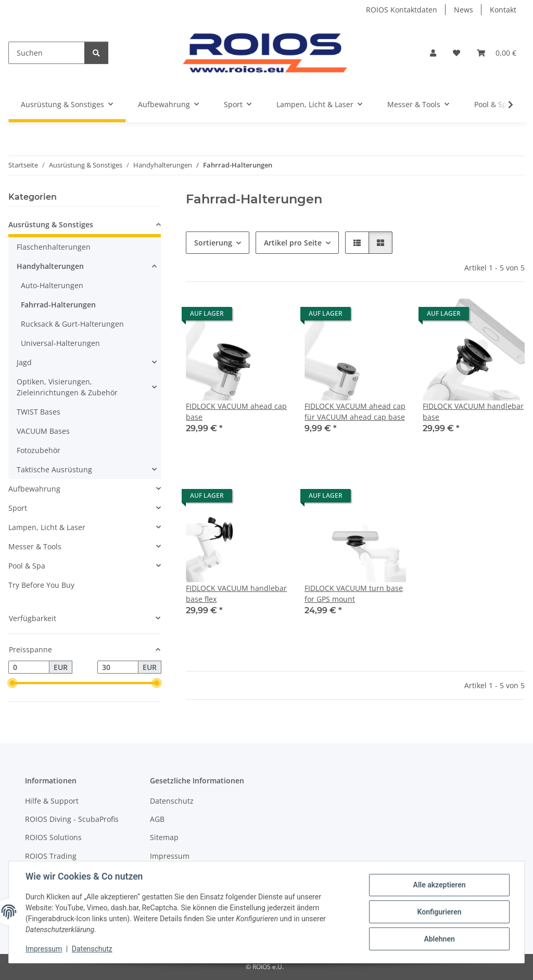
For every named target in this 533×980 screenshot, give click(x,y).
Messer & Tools (35, 546)
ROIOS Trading (51, 856)
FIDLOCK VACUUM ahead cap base (236, 411)
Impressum (44, 949)
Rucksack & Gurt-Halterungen (72, 324)
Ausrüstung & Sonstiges (51, 224)
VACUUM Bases (43, 431)
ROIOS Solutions (53, 837)
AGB (157, 819)
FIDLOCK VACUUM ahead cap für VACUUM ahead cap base (355, 411)
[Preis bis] (118, 667)
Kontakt (503, 10)
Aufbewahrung (34, 489)
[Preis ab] (29, 667)
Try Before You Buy (41, 585)
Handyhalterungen (50, 266)
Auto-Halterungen (52, 285)
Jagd (24, 362)
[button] (433, 53)
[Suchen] (47, 53)
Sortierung (213, 243)
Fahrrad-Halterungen (58, 305)
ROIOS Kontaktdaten (402, 10)
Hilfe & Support (52, 801)
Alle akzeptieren (439, 885)
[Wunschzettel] (456, 53)
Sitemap (164, 837)
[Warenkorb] (497, 53)
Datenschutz (92, 949)
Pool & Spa (27, 566)
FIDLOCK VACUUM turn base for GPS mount (354, 594)
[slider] (12, 684)
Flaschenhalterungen (54, 247)
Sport (18, 508)
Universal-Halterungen (60, 343)
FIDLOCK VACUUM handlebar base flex (236, 594)
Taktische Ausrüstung (54, 469)
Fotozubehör (39, 450)
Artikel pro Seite (293, 243)
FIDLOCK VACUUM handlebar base (473, 411)
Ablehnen (439, 939)
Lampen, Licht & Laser (47, 527)
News (464, 10)
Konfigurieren (439, 912)
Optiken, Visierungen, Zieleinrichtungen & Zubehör (67, 387)
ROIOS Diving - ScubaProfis (72, 819)
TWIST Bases (39, 412)
